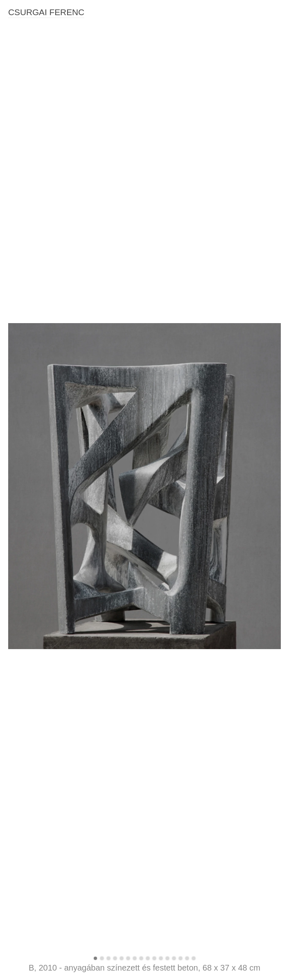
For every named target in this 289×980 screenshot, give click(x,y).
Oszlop (17, 499)
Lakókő (18, 875)
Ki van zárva (24, 568)
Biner (15, 484)
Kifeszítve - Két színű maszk (45, 338)
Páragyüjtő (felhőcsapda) (41, 806)
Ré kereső (22, 798)
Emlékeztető (24, 722)
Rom (14, 438)
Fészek (18, 691)
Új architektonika (30, 844)
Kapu (15, 699)
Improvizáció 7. (28, 476)
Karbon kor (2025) (32, 315)
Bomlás (18, 392)
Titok (15, 553)
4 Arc (15, 491)
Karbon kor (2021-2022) (40, 353)
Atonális (19, 453)
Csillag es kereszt (31, 461)
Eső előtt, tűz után (32, 729)
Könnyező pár (26, 752)
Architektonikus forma (36, 913)
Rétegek (19, 376)
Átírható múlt (25, 775)
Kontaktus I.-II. (27, 745)
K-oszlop (20, 514)
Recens (18, 415)
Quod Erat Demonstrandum (44, 821)
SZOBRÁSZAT (28, 301)
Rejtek (17, 783)
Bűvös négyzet (27, 883)
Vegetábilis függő (31, 737)
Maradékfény (25, 330)
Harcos (18, 951)
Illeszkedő (21, 959)
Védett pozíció (27, 530)
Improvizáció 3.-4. (32, 468)
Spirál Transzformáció (37, 890)
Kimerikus (21, 829)
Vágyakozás (24, 400)
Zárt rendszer (26, 607)
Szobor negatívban (33, 645)
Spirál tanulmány (30, 652)
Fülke (15, 369)
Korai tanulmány (29, 967)
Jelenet (18, 928)
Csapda (18, 407)
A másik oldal (26, 614)
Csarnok (19, 760)
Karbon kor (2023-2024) (40, 346)
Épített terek (24, 622)
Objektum (21, 936)
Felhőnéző (22, 837)
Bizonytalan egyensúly (37, 361)
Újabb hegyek (26, 921)
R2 (12, 430)
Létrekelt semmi (29, 767)
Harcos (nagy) (27, 944)
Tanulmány (23, 545)
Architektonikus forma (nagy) (46, 905)
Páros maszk (25, 852)
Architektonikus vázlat (37, 898)
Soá (14, 790)
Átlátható (20, 576)
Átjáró (16, 714)
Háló (14, 683)
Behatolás (21, 637)
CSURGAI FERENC (46, 12)
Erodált (18, 561)
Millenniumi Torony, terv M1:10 (48, 860)
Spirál (16, 538)
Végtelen (20, 676)
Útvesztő (20, 660)
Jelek (15, 668)
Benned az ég (26, 629)
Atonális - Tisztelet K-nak (41, 446)
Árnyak (17, 507)
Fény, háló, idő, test (34, 323)
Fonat (16, 867)
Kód (14, 384)
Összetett (21, 423)
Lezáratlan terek (29, 599)
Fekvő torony (25, 813)
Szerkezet (21, 522)
